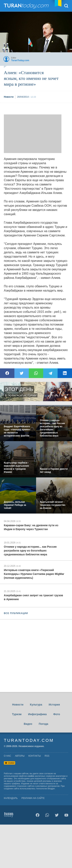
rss (47, 756)
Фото (57, 714)
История (54, 705)
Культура (36, 705)
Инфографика (37, 714)
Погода (43, 724)
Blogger (51, 788)
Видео (28, 724)
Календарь (11, 798)
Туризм (17, 714)
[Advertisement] (33, 134)
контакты (35, 756)
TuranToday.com (27, 6)
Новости (18, 705)
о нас (7, 756)
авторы (20, 756)
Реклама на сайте (33, 798)
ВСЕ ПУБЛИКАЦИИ (16, 613)
